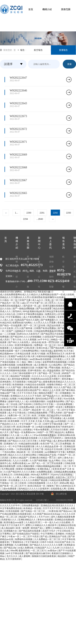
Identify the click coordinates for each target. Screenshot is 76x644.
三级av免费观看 (9, 489)
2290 (29, 213)
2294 (25, 219)
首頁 (31, 9)
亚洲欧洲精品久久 (27, 520)
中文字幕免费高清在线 (11, 508)
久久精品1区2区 (33, 522)
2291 (42, 213)
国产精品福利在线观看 (30, 531)
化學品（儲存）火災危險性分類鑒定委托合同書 (51, 397)
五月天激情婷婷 (14, 559)
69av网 (14, 551)
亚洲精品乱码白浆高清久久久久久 (57, 506)
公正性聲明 (39, 287)
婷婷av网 (64, 483)
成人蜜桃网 (25, 556)
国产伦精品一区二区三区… (34, 511)
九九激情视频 (22, 545)
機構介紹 (47, 9)
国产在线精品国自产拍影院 (26, 534)
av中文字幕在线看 (15, 553)
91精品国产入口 (43, 548)
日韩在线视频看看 (37, 483)
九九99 (56, 548)
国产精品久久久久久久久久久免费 (46, 545)
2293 (69, 213)
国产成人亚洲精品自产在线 (54, 536)
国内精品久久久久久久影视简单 (34, 489)
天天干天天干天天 (52, 508)
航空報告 (38, 50)
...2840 (40, 219)
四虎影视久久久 (9, 520)
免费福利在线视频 (24, 539)
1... (16, 213)
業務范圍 (66, 9)
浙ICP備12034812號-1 (42, 497)
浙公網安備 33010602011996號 (64, 497)
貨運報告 (63, 50)
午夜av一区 (14, 536)
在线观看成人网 (59, 489)
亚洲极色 (60, 534)
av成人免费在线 (26, 548)
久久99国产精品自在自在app (47, 514)
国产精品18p (10, 548)
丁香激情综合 (17, 542)
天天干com (44, 517)
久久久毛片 (53, 483)
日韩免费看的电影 (31, 506)
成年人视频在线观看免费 (63, 517)
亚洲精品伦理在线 (67, 525)
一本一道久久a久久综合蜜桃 (57, 522)
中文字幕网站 (47, 534)
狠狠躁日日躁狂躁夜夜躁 (44, 556)
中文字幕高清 (32, 542)
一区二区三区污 (39, 551)
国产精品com (66, 511)
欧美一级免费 (23, 528)
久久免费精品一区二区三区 (48, 539)
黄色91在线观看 (45, 520)
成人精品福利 (8, 528)
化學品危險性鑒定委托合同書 (51, 322)
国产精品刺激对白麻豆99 (38, 553)
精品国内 (62, 556)
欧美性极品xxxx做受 (14, 522)
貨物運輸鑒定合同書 (51, 457)
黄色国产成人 (38, 528)
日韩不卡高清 (47, 542)
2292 (55, 213)
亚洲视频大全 (11, 531)
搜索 (69, 64)
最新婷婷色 (24, 551)
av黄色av (52, 551)
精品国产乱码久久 (28, 517)
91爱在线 (53, 511)
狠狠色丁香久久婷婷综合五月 (61, 486)
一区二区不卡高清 (30, 536)
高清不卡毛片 (49, 531)
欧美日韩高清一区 (37, 486)
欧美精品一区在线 (33, 508)
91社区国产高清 (63, 542)
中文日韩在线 (64, 531)
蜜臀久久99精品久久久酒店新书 (41, 525)
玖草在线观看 (13, 511)
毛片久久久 (12, 556)
